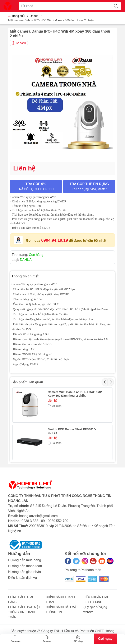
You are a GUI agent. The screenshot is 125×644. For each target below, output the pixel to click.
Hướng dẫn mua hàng (25, 560)
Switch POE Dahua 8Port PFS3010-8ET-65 (72, 431)
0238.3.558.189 (33, 521)
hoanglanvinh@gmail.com (38, 516)
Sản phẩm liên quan (27, 382)
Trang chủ (17, 16)
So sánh (19, 43)
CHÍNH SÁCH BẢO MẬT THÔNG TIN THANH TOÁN (24, 612)
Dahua (34, 16)
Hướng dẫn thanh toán (25, 566)
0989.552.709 (58, 521)
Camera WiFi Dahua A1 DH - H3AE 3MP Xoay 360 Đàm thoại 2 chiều (75, 394)
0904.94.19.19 (55, 240)
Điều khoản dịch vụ (23, 578)
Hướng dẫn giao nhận (24, 572)
